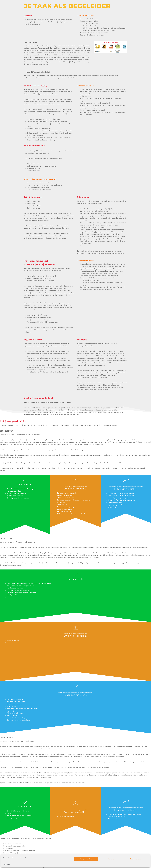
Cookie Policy (6, 864)
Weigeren (111, 859)
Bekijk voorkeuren (136, 859)
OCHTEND (28, 86)
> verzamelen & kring (40, 86)
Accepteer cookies (86, 859)
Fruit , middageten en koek (36, 261)
